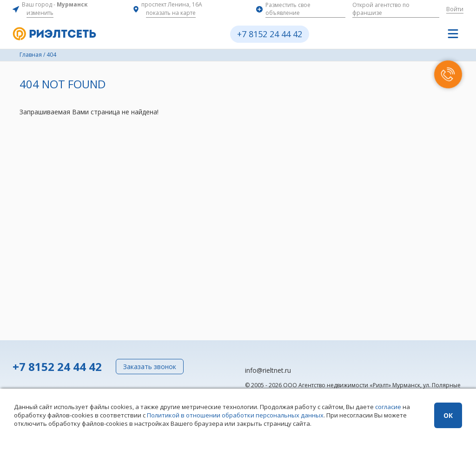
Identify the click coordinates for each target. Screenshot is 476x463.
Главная (31, 55)
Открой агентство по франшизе (381, 9)
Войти (455, 9)
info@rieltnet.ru (268, 370)
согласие (388, 407)
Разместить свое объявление (288, 9)
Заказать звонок (150, 367)
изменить (40, 13)
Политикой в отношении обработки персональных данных (235, 415)
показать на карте (171, 13)
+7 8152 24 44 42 (270, 34)
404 (51, 55)
